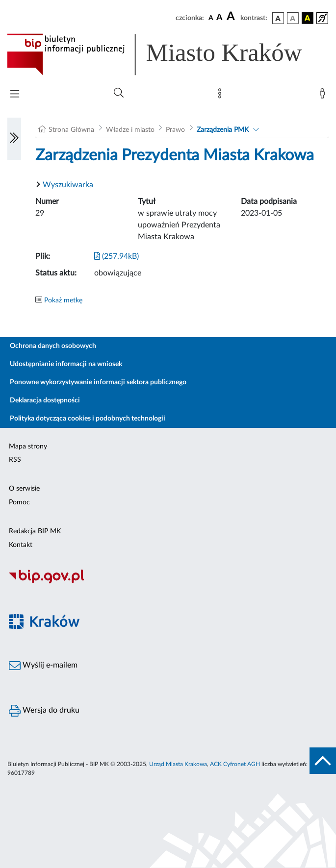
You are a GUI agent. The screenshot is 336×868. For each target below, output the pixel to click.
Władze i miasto (130, 130)
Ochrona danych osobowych (53, 346)
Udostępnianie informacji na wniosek (66, 364)
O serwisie (24, 489)
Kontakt (21, 545)
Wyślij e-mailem (43, 666)
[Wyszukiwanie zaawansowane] (119, 93)
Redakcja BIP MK (35, 531)
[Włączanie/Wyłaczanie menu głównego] (15, 95)
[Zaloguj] (324, 96)
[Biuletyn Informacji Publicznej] (168, 582)
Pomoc (19, 502)
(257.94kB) (116, 256)
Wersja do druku (44, 711)
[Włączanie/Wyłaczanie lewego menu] (14, 139)
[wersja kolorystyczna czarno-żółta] (308, 18)
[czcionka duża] (232, 17)
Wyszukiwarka (68, 185)
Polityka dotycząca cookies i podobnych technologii (88, 419)
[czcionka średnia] (220, 18)
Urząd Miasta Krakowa (178, 764)
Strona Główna (71, 130)
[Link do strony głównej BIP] (168, 54)
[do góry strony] (323, 761)
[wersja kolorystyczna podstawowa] (278, 18)
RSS (15, 460)
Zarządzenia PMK (223, 130)
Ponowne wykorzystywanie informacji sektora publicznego (98, 382)
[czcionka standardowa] (211, 18)
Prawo (175, 130)
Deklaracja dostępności (45, 400)
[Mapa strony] (222, 96)
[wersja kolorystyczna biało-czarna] (293, 18)
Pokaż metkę (63, 300)
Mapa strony (28, 446)
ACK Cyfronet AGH (235, 764)
